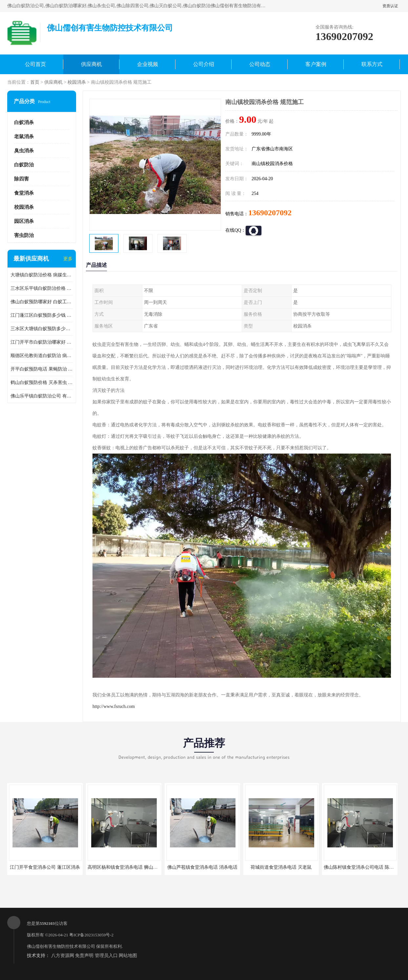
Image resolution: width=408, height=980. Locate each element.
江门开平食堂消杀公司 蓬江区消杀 (45, 867)
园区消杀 (24, 221)
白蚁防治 (24, 165)
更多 (68, 259)
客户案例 (316, 64)
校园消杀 (77, 82)
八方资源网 (63, 956)
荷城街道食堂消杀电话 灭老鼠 (281, 867)
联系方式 (372, 64)
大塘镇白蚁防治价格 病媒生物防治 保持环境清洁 (42, 275)
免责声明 (84, 956)
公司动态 (260, 64)
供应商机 (92, 64)
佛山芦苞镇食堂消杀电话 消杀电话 (202, 867)
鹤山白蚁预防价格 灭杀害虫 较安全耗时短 (42, 383)
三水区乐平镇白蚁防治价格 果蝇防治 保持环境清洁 (42, 288)
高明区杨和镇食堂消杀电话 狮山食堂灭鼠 (130, 867)
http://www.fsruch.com (114, 706)
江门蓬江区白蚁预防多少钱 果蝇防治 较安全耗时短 (42, 315)
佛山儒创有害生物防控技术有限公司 (61, 946)
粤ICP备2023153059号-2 (91, 935)
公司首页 (35, 64)
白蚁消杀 (24, 122)
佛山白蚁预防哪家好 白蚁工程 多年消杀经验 (42, 302)
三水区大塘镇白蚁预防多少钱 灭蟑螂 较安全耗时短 (42, 329)
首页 (35, 82)
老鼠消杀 (24, 137)
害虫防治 (24, 235)
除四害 (21, 179)
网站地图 (128, 956)
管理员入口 (106, 956)
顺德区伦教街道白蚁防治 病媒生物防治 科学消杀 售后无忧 (42, 356)
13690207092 (270, 213)
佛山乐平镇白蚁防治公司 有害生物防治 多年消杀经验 (42, 396)
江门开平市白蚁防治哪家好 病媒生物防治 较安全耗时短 (42, 342)
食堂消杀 (24, 193)
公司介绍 (204, 64)
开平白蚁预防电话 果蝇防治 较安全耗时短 (42, 369)
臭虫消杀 (24, 151)
